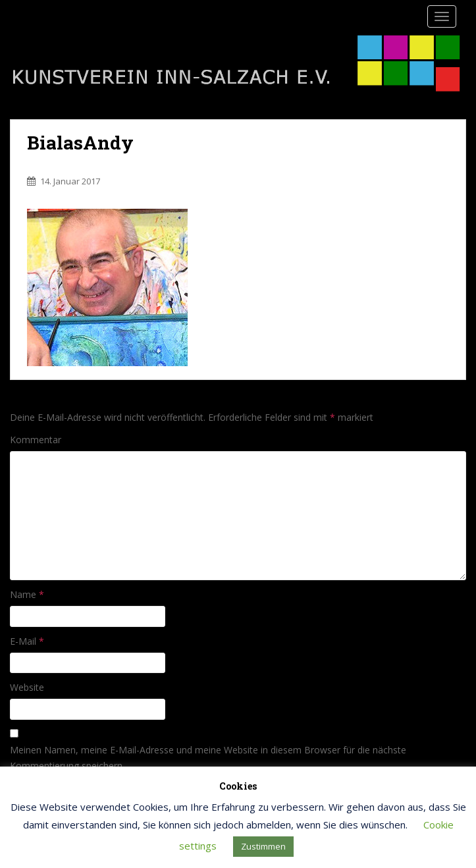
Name (27, 594)
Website (27, 687)
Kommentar (36, 440)
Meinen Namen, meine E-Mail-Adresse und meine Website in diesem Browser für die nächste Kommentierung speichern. (208, 758)
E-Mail (27, 641)
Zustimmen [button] (263, 846)
